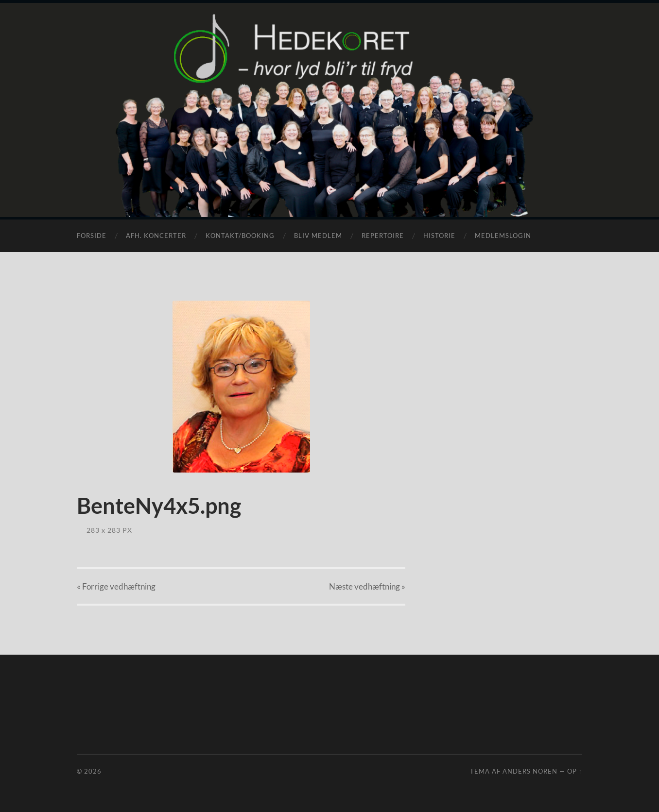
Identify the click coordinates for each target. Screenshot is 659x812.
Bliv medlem (318, 236)
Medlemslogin (503, 236)
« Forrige (116, 586)
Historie (439, 236)
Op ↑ (575, 771)
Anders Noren (530, 771)
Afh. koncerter (156, 236)
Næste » (367, 586)
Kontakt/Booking (240, 236)
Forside (92, 236)
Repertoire (383, 236)
